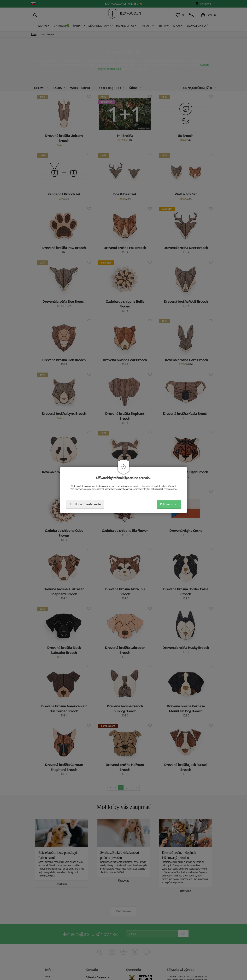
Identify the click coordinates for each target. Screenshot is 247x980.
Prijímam (169, 504)
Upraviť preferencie (85, 504)
